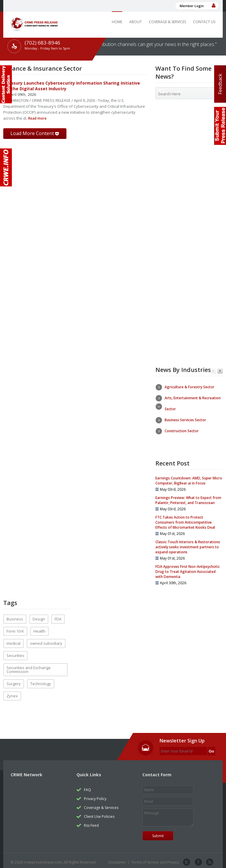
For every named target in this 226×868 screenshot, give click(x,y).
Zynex (12, 692)
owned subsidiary (46, 639)
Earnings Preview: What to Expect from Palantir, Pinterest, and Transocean (188, 496)
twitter (187, 859)
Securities (15, 652)
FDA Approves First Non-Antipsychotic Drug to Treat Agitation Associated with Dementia (188, 568)
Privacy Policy (95, 795)
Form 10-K (15, 627)
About (136, 22)
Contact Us (204, 22)
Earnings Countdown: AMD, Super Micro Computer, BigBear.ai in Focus (189, 477)
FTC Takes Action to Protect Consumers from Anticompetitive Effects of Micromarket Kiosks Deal (185, 518)
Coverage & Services (167, 22)
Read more (37, 118)
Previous (213, 371)
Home (117, 22)
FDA (58, 615)
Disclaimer (117, 858)
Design (39, 615)
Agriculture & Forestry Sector (190, 387)
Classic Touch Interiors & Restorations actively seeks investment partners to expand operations (188, 543)
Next (220, 371)
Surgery (14, 680)
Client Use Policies (99, 813)
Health (39, 627)
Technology (41, 680)
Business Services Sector (185, 420)
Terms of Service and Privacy (155, 858)
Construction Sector (182, 431)
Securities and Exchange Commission (29, 666)
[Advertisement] (189, 149)
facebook (198, 859)
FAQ (87, 786)
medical (13, 639)
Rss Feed (91, 822)
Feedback (220, 84)
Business (15, 615)
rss (209, 859)
